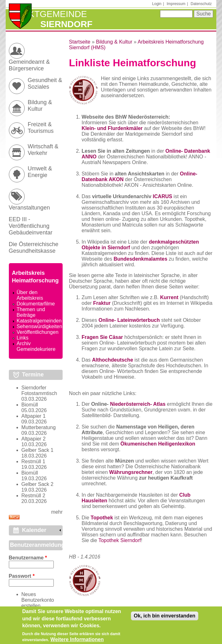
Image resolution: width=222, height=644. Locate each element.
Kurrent (169, 297)
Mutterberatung (39, 427)
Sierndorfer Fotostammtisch (39, 390)
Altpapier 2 (34, 439)
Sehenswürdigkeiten (40, 326)
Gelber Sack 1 (37, 450)
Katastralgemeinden (39, 321)
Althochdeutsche (113, 360)
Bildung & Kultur (114, 42)
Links (23, 338)
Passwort (22, 576)
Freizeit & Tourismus (41, 128)
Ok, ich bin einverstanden (165, 618)
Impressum (176, 4)
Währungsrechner (131, 472)
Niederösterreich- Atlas (138, 404)
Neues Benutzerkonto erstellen (38, 600)
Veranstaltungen (29, 208)
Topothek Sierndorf (120, 540)
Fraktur (102, 303)
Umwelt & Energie (40, 172)
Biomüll (30, 405)
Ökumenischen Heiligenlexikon (158, 444)
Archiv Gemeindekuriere (36, 346)
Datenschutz (201, 4)
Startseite (80, 42)
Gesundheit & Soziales (45, 83)
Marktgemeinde (48, 14)
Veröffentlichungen (38, 332)
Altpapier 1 (34, 416)
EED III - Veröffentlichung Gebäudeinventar (31, 226)
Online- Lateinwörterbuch (129, 320)
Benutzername (28, 558)
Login (157, 4)
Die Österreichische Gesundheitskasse (34, 248)
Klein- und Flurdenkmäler (112, 128)
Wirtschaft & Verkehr (43, 150)
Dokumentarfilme (36, 304)
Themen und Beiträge (31, 312)
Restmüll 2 (34, 496)
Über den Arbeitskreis (30, 295)
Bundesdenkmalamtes (140, 259)
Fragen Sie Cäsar (102, 337)
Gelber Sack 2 (37, 484)
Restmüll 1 (34, 461)
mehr (57, 512)
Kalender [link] (34, 530)
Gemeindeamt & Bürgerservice (29, 65)
